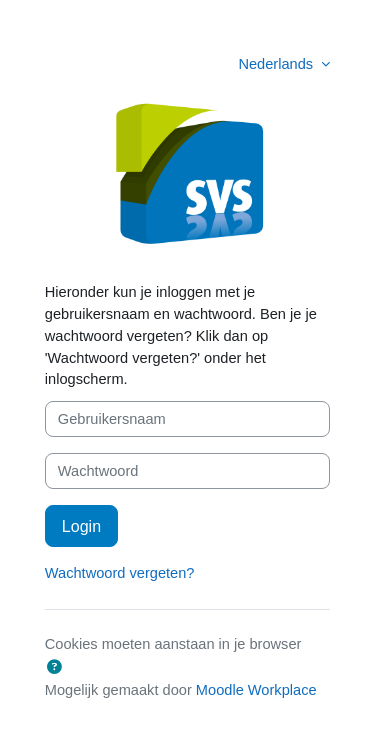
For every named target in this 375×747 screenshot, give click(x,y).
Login (81, 526)
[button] (55, 668)
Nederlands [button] (277, 64)
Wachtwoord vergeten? (120, 573)
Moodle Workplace (256, 690)
